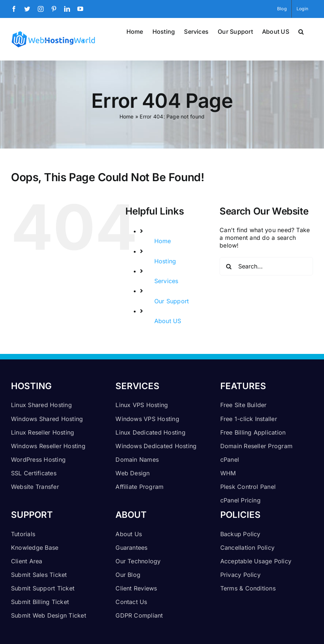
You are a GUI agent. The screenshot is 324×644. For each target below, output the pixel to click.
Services (166, 281)
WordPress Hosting (38, 460)
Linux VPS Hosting (142, 405)
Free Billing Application (253, 432)
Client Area (27, 561)
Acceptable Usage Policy (256, 561)
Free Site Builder (244, 405)
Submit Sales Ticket (39, 575)
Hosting (165, 261)
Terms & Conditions (248, 588)
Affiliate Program (139, 487)
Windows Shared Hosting (47, 419)
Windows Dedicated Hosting (156, 446)
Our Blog (128, 575)
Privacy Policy (240, 575)
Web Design (132, 473)
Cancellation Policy (248, 548)
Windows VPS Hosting (147, 419)
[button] (301, 31)
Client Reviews (136, 588)
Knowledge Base (35, 548)
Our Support (172, 301)
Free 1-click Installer (249, 419)
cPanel (230, 460)
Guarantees (131, 548)
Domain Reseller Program (257, 446)
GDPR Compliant (139, 615)
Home (127, 116)
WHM (228, 473)
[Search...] (266, 266)
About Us (129, 534)
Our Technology (138, 561)
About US (168, 321)
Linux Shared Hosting (41, 405)
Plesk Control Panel (248, 487)
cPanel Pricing (240, 500)
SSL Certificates (34, 473)
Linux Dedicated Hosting (150, 432)
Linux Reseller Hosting (43, 432)
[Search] (229, 266)
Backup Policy (240, 534)
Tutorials (23, 534)
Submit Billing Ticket (40, 602)
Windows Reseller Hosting (48, 446)
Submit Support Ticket (43, 588)
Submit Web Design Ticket (49, 615)
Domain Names (137, 460)
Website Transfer (35, 487)
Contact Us (131, 602)
